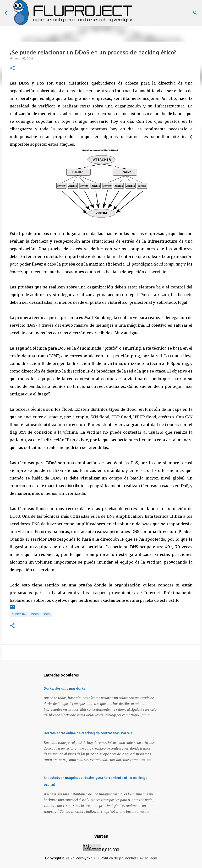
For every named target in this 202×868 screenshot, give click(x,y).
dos (47, 614)
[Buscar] (195, 13)
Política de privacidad (118, 858)
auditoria (19, 614)
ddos (35, 614)
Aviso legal (148, 858)
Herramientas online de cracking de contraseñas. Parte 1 (88, 733)
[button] (12, 68)
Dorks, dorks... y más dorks (64, 688)
